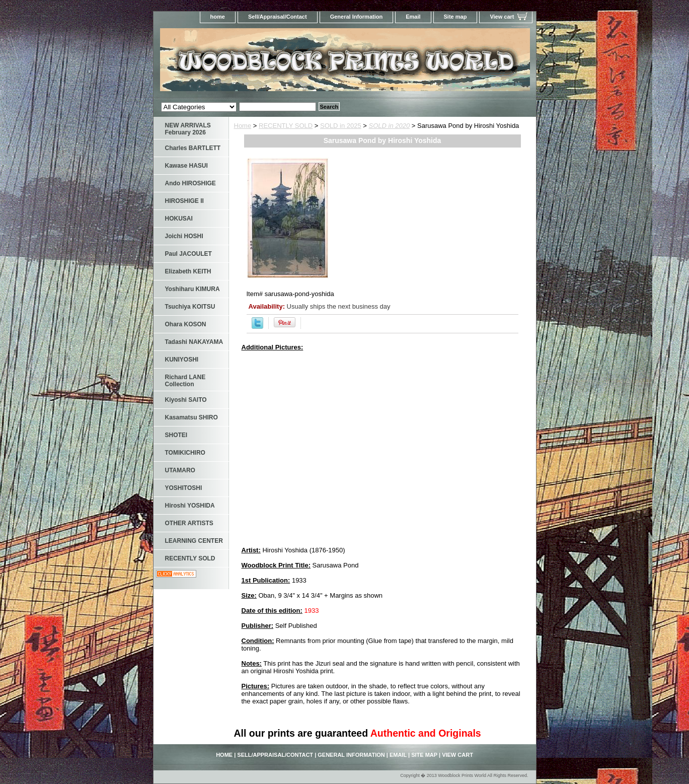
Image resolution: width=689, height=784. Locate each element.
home (218, 17)
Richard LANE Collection (185, 381)
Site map (455, 17)
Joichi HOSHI (184, 236)
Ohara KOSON (186, 324)
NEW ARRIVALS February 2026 (188, 129)
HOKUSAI (179, 219)
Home (243, 126)
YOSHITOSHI (184, 488)
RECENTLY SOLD (286, 126)
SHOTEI (176, 435)
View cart (502, 17)
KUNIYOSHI (182, 360)
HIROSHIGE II (184, 201)
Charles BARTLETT (193, 148)
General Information (357, 17)
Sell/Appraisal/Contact (278, 17)
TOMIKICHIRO (185, 453)
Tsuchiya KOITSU (190, 307)
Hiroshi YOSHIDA (190, 506)
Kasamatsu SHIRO (192, 417)
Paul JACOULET (188, 254)
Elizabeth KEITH (188, 271)
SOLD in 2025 (341, 126)
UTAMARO (180, 470)
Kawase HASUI (186, 166)
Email (413, 17)
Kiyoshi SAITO (186, 400)
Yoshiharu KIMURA (193, 289)
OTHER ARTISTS (189, 523)
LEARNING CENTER (194, 541)
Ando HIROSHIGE (190, 183)
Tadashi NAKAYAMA (194, 342)
